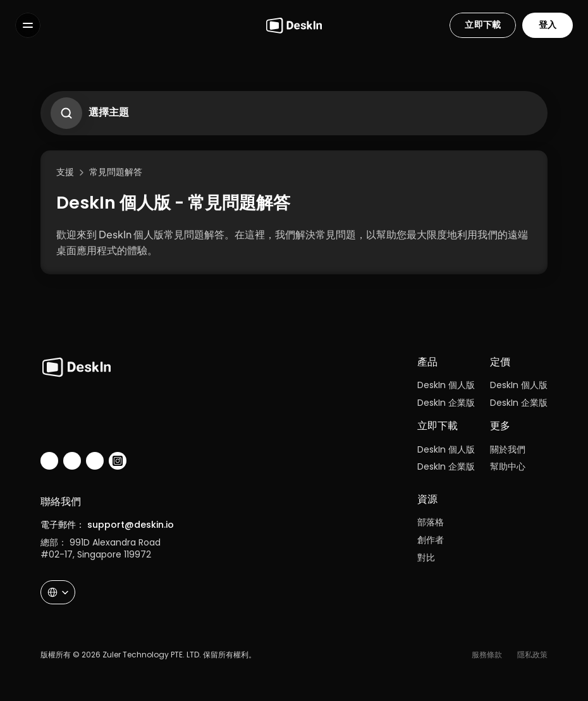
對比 (426, 558)
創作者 (431, 540)
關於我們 (508, 449)
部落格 (431, 522)
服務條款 (487, 655)
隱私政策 (532, 655)
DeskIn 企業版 (446, 403)
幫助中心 (508, 466)
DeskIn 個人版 (446, 385)
